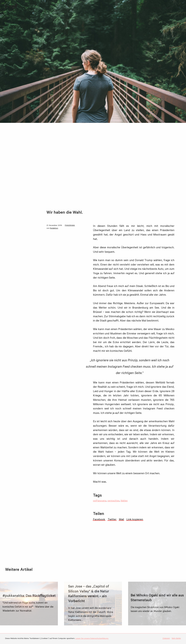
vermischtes (113, 501)
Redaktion (54, 229)
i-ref (11, 8)
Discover (157, 8)
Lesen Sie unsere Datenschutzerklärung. (92, 639)
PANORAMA (70, 226)
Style (146, 8)
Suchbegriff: (180, 8)
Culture (169, 8)
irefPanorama (100, 501)
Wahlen (124, 501)
